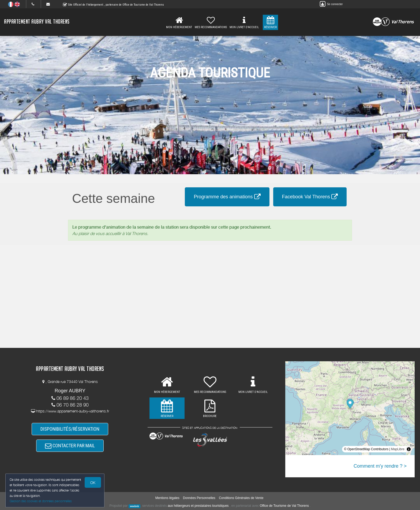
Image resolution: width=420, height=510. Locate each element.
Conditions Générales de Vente (241, 498)
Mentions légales (167, 498)
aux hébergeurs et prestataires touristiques (198, 506)
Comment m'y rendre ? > (380, 466)
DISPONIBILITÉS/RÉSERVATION (70, 429)
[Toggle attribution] (409, 449)
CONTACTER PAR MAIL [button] (70, 446)
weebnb (134, 506)
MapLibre (398, 449)
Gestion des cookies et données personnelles (41, 501)
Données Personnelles (199, 498)
